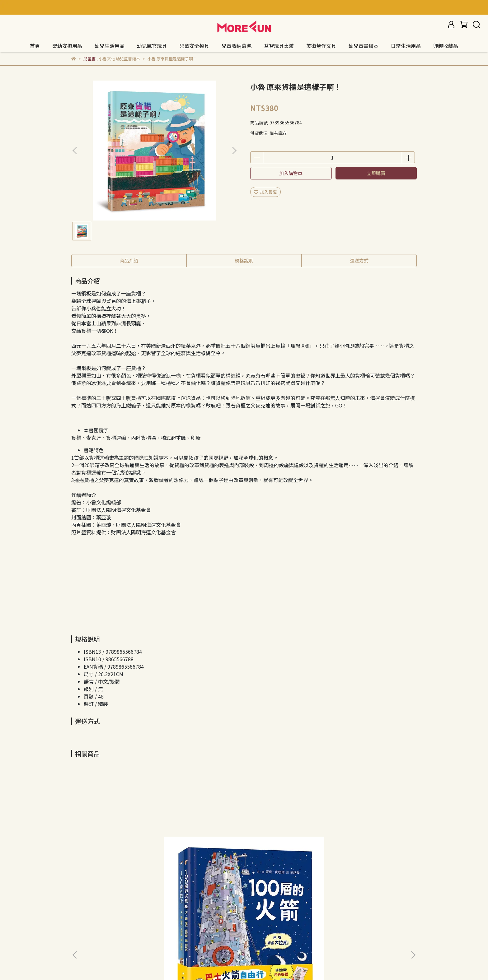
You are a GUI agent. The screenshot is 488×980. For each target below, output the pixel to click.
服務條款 (130, 912)
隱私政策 (105, 912)
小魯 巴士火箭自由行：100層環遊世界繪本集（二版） (116, 846)
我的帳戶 (155, 912)
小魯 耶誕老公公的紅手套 (196, 843)
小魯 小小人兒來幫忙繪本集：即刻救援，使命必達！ (369, 846)
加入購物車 (291, 173)
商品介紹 (129, 260)
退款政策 (80, 912)
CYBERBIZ (219, 964)
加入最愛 (265, 192)
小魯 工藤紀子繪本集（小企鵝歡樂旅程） (285, 846)
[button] (234, 151)
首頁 (35, 46)
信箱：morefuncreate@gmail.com (107, 941)
